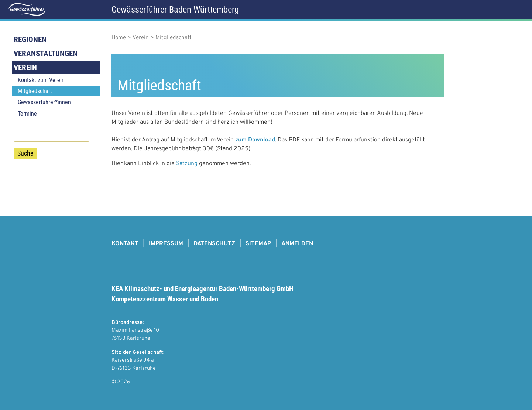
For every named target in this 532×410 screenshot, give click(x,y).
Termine (27, 114)
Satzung (187, 164)
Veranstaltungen (46, 54)
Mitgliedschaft (35, 91)
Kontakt (125, 244)
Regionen (30, 40)
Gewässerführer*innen (44, 102)
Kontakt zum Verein (41, 80)
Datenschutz (214, 244)
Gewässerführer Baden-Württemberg (175, 10)
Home (119, 38)
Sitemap (258, 244)
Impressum (166, 244)
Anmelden (297, 244)
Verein (25, 68)
